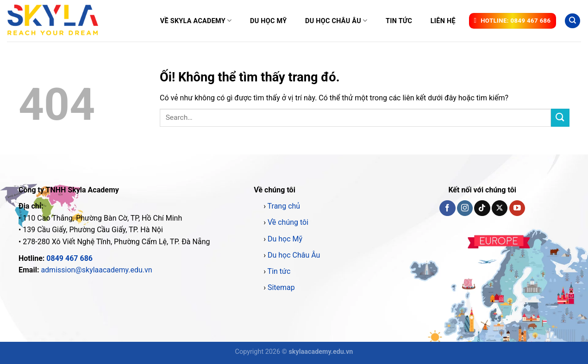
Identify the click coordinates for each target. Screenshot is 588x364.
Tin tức (399, 21)
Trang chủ (284, 206)
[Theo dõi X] (500, 208)
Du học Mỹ (268, 21)
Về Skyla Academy (196, 21)
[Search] (572, 21)
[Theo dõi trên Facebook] (447, 208)
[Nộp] (560, 118)
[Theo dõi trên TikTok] (482, 208)
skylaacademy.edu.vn (321, 352)
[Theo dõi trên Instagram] (465, 208)
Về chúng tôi (288, 222)
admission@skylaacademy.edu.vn (96, 270)
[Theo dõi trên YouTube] (517, 208)
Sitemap (281, 287)
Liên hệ (443, 21)
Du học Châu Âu (336, 21)
